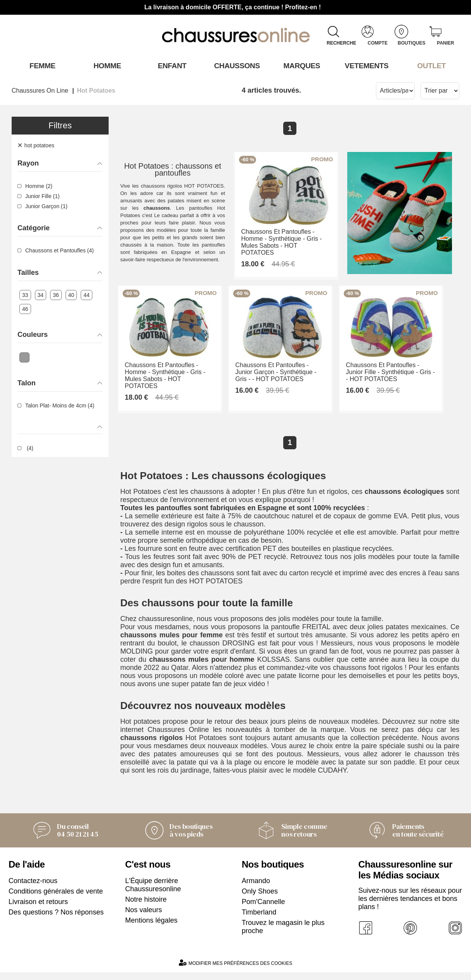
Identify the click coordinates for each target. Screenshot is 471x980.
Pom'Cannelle (263, 909)
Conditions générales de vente (56, 899)
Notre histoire (146, 907)
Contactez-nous (33, 889)
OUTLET (430, 66)
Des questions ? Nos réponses (56, 920)
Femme (41, 66)
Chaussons (236, 66)
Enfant (171, 66)
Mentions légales (152, 928)
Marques (300, 66)
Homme (106, 66)
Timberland (259, 920)
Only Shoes (260, 899)
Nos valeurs (144, 918)
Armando (256, 889)
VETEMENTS (365, 66)
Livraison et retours (38, 909)
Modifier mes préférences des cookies (235, 971)
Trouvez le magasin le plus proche (283, 934)
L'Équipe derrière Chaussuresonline (153, 893)
